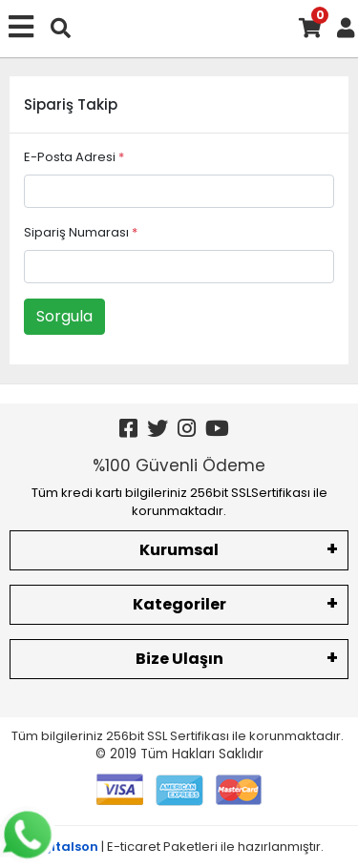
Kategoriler (179, 604)
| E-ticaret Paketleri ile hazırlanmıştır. (179, 847)
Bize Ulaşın (179, 659)
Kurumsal (179, 550)
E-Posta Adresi (74, 157)
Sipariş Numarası (81, 232)
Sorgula (64, 316)
